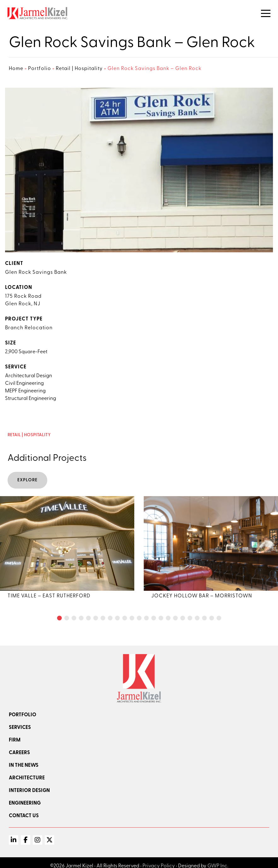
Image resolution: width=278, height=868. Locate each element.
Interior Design (29, 791)
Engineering (25, 803)
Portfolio (40, 69)
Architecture (27, 778)
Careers (19, 753)
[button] (59, 618)
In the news (24, 765)
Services (20, 728)
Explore (27, 480)
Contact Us (24, 816)
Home (16, 69)
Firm (15, 740)
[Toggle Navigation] (266, 13)
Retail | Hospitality (79, 69)
